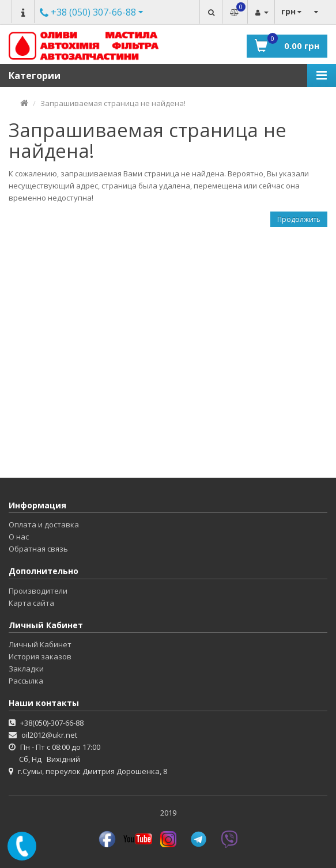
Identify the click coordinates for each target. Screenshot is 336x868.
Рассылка (26, 681)
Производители (38, 591)
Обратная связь (38, 549)
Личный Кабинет (40, 644)
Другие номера (88, 13)
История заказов (40, 656)
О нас (19, 537)
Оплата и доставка (44, 524)
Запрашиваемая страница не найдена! (113, 103)
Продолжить (299, 219)
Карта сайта (31, 603)
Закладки (26, 669)
